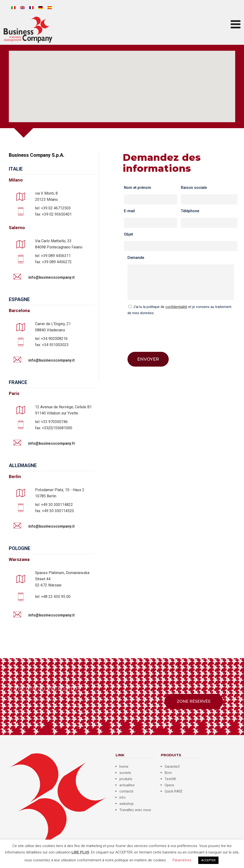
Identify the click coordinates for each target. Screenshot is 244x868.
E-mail (129, 211)
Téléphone (190, 211)
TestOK (170, 779)
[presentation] (164, 330)
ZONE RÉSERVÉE (194, 701)
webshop (127, 804)
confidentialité (176, 307)
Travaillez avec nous (135, 810)
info (122, 797)
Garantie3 (172, 767)
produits (126, 779)
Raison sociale (194, 188)
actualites (127, 785)
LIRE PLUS (80, 852)
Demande (136, 258)
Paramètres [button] (182, 860)
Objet (128, 234)
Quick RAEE (174, 791)
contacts (126, 791)
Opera (169, 785)
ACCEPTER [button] (208, 860)
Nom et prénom (137, 188)
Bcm (168, 773)
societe (125, 773)
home (124, 767)
